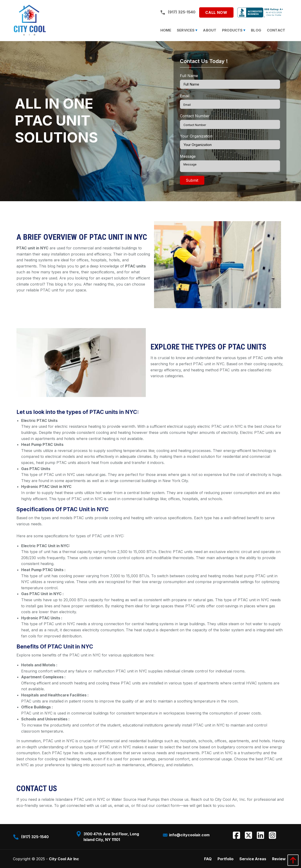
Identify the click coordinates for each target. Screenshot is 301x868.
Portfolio (226, 859)
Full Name (189, 76)
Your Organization (196, 136)
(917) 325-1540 (178, 12)
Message (188, 156)
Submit (192, 180)
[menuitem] (166, 30)
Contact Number (195, 116)
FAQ (208, 859)
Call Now (216, 12)
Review (279, 859)
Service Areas (253, 859)
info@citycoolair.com (186, 835)
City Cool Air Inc (64, 859)
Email (185, 96)
